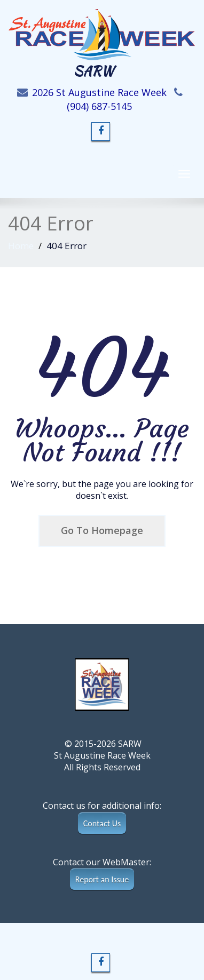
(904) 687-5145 (99, 106)
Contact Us (102, 823)
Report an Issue (102, 879)
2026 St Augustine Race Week (99, 92)
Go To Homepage (102, 530)
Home (21, 246)
